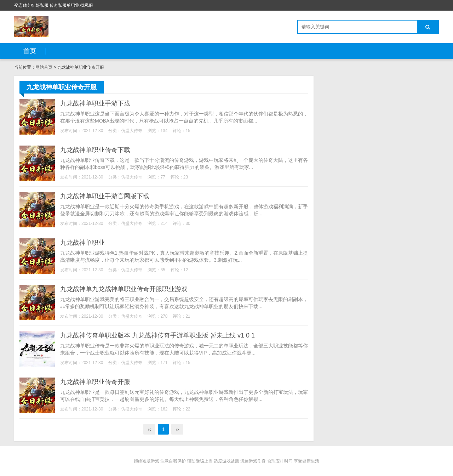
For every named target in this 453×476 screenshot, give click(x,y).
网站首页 (44, 67)
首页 (30, 51)
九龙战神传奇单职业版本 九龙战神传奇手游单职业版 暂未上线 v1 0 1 (157, 335)
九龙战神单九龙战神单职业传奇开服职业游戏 (124, 289)
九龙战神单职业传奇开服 (95, 382)
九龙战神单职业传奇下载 (95, 150)
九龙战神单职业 (82, 243)
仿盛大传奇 (132, 131)
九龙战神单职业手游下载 (95, 103)
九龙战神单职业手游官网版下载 (105, 196)
